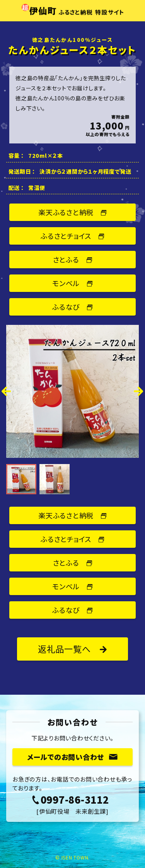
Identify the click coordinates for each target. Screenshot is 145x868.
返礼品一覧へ (72, 649)
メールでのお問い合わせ (72, 757)
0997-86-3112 (70, 799)
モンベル (72, 283)
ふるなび (72, 307)
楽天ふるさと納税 (72, 212)
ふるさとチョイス (72, 236)
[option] (72, 391)
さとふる (73, 259)
